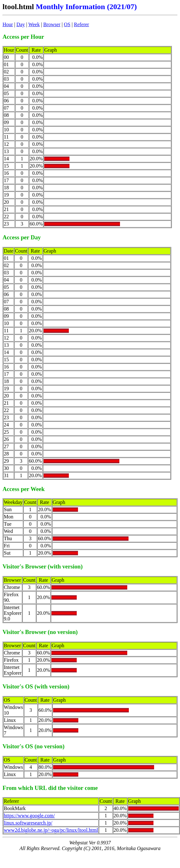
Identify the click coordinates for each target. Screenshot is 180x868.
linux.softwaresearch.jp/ (28, 823)
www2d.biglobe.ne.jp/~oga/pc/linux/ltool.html (51, 830)
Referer (81, 24)
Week (34, 24)
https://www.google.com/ (29, 816)
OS (67, 24)
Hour (8, 24)
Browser (52, 24)
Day (21, 24)
